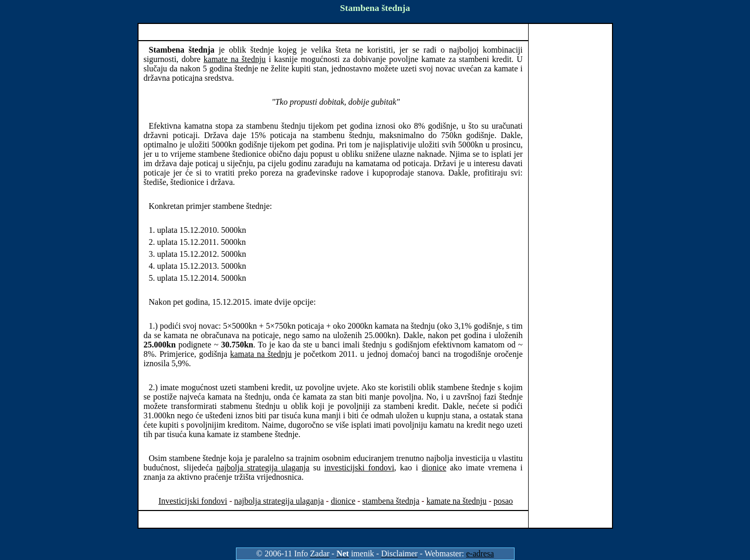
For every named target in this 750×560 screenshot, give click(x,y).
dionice (434, 468)
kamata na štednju (261, 354)
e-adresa (480, 553)
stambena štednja (391, 501)
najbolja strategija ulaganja (263, 468)
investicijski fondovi (359, 468)
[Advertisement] (333, 32)
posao (503, 501)
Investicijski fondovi (193, 501)
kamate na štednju (235, 59)
